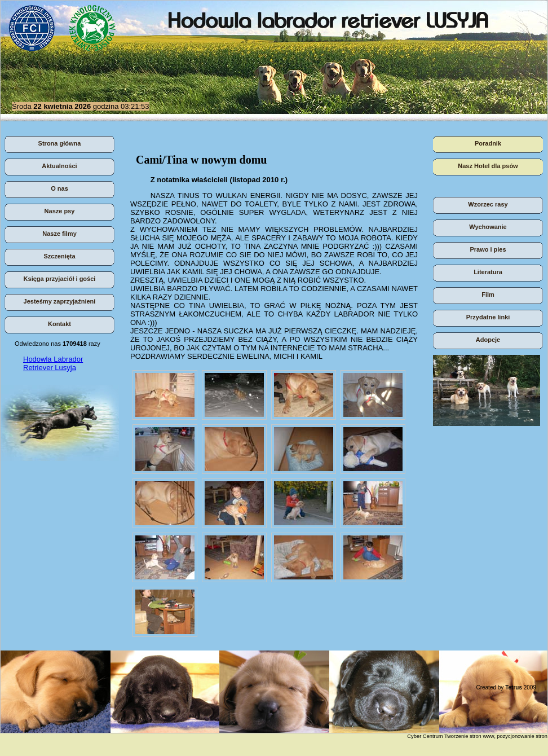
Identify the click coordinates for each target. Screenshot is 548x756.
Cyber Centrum (425, 736)
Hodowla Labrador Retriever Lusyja (53, 363)
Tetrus (514, 687)
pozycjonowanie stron (522, 736)
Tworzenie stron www (469, 736)
